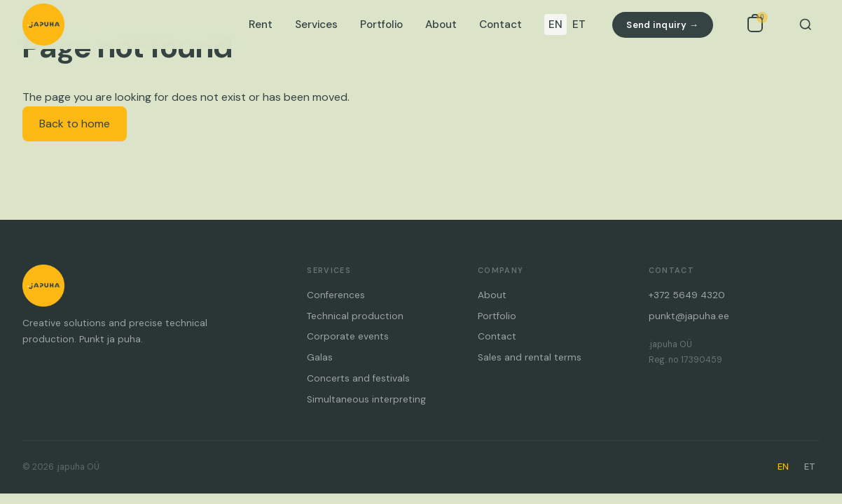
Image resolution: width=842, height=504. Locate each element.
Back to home (75, 124)
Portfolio (381, 24)
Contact (501, 24)
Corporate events (348, 336)
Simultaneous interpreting (366, 399)
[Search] (806, 24)
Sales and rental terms (530, 357)
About (441, 24)
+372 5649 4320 (687, 295)
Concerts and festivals (358, 378)
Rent (261, 24)
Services (316, 24)
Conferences (336, 295)
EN (555, 24)
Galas (320, 357)
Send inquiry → (662, 25)
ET (579, 24)
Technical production (355, 316)
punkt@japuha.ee (689, 316)
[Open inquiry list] (755, 24)
